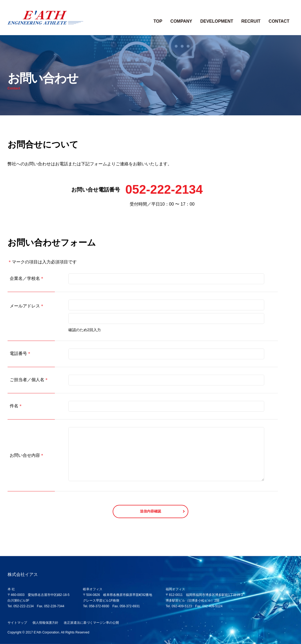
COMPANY (181, 21)
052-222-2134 (164, 189)
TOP (158, 21)
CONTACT (279, 21)
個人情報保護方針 (45, 623)
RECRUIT (251, 21)
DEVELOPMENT (217, 21)
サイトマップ (17, 623)
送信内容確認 (150, 511)
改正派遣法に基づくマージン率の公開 (91, 623)
